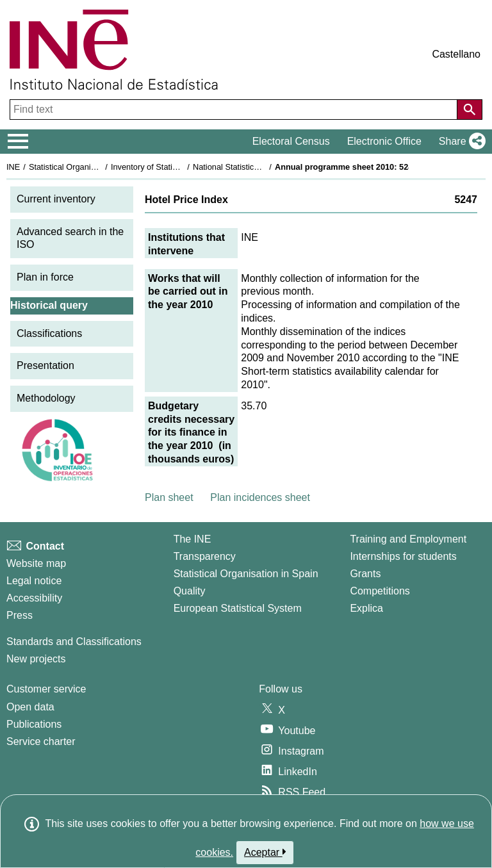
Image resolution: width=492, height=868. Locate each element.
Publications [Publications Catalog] (34, 724)
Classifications (49, 333)
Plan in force (45, 277)
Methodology (46, 398)
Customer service (46, 689)
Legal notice (34, 581)
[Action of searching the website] (470, 110)
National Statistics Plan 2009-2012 (256, 167)
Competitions (380, 591)
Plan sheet (169, 497)
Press (20, 615)
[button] (460, 142)
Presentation (45, 365)
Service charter (41, 741)
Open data (30, 707)
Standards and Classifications (74, 642)
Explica (366, 608)
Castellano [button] (456, 54)
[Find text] (235, 110)
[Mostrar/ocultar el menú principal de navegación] (18, 142)
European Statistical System (238, 608)
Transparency (205, 556)
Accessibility (34, 598)
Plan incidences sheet (260, 497)
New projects (36, 659)
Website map (36, 563)
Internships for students (403, 556)
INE (13, 167)
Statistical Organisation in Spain (87, 167)
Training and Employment (408, 539)
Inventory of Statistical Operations (172, 167)
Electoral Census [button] (291, 141)
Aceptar (265, 852)
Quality (190, 591)
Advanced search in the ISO (70, 238)
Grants (365, 574)
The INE (193, 539)
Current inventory (56, 199)
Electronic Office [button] (384, 141)
